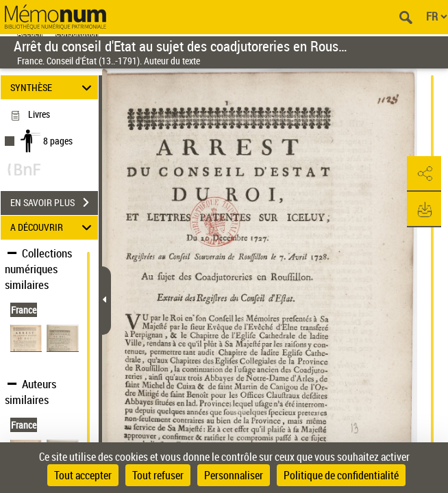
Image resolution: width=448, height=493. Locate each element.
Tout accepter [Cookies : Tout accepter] (83, 475)
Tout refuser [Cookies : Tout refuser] (158, 475)
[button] (424, 174)
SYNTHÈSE (53, 87)
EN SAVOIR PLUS (54, 203)
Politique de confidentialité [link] (341, 475)
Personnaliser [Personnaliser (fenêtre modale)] (234, 475)
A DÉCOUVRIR (53, 228)
